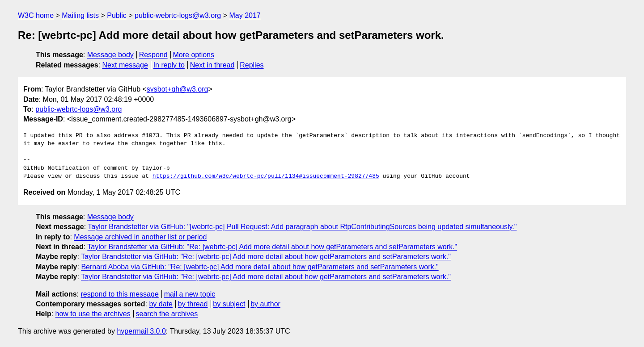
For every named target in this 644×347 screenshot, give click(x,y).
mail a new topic (190, 294)
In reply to (169, 65)
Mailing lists (80, 15)
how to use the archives (93, 314)
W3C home (36, 15)
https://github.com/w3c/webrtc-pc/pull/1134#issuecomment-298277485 (266, 176)
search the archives (167, 314)
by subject (229, 304)
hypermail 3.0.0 (141, 331)
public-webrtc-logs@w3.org (178, 15)
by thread (193, 304)
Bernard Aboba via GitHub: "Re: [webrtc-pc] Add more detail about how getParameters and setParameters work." (260, 267)
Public (117, 15)
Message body (110, 55)
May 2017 (245, 15)
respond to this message (119, 294)
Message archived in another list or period (140, 237)
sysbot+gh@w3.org (178, 89)
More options (194, 55)
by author (265, 304)
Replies (252, 65)
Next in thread (212, 65)
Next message (125, 65)
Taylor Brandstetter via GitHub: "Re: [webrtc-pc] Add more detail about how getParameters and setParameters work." (272, 247)
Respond (153, 55)
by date (161, 304)
